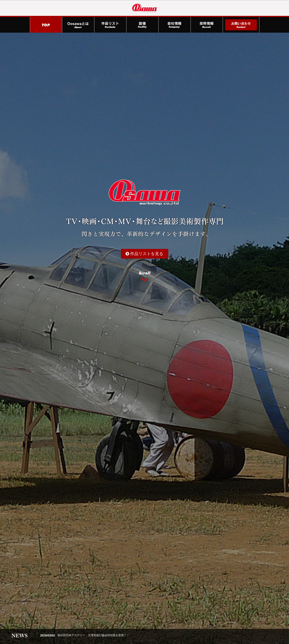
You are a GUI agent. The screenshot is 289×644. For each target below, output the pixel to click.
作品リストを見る (144, 254)
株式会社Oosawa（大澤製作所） (145, 8)
